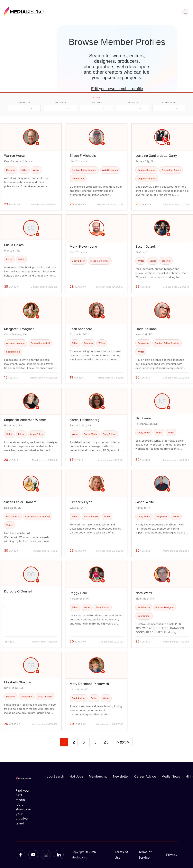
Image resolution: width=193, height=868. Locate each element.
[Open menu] (185, 12)
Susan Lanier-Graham (20, 502)
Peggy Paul (78, 593)
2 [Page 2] (74, 742)
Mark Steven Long (83, 246)
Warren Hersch (15, 156)
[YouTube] (33, 855)
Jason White (145, 502)
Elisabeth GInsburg (18, 682)
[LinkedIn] (59, 855)
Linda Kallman (146, 329)
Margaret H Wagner (19, 329)
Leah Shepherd (81, 329)
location (133, 102)
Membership (98, 776)
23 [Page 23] (106, 742)
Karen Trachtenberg (85, 420)
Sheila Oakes (14, 245)
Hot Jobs (76, 776)
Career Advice (145, 776)
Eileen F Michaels (83, 156)
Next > (123, 742)
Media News (171, 776)
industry (96, 102)
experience (169, 102)
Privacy (172, 855)
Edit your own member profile (117, 89)
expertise (24, 102)
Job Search (55, 776)
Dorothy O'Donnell (18, 591)
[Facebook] (20, 855)
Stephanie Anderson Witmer (25, 420)
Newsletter (121, 776)
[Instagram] (46, 855)
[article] (31, 167)
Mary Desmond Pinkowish (89, 684)
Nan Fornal (144, 418)
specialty (60, 102)
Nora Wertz (144, 593)
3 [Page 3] (83, 742)
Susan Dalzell (146, 246)
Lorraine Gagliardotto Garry (156, 156)
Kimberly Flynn (81, 502)
